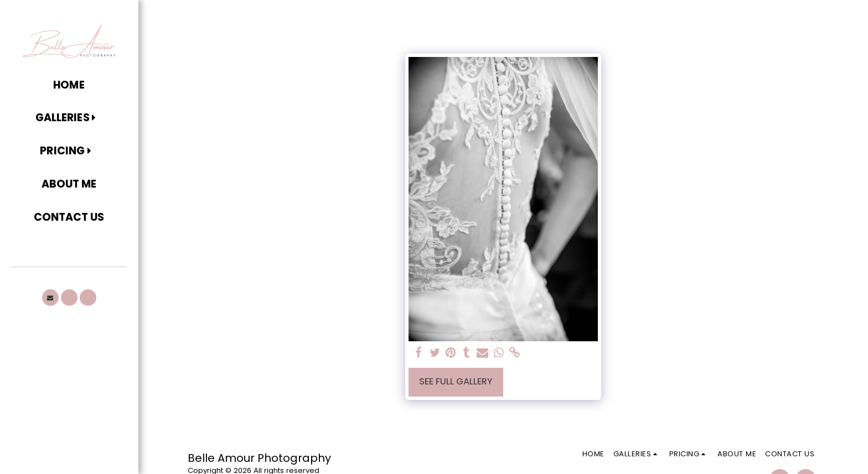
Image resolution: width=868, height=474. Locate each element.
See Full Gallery (456, 381)
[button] (69, 118)
